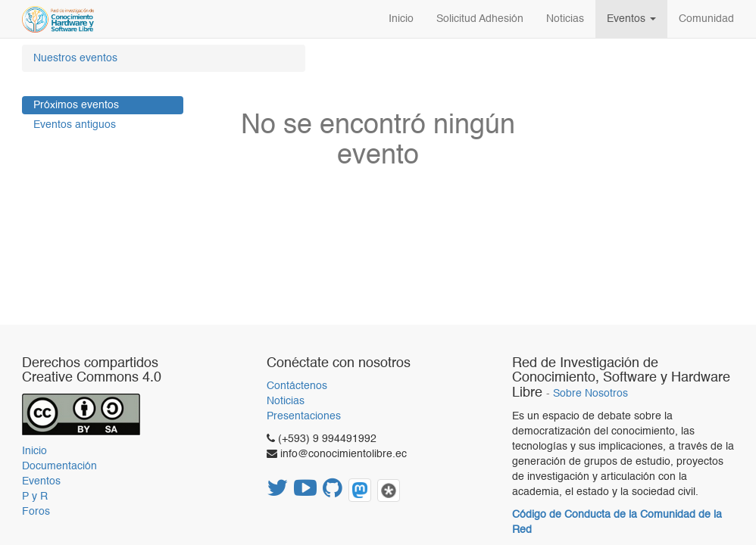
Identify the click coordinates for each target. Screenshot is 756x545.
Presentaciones (304, 416)
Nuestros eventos (75, 58)
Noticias (286, 401)
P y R (35, 497)
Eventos (41, 481)
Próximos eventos (76, 105)
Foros (36, 512)
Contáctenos (297, 386)
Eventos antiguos (75, 125)
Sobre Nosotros (590, 394)
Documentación (59, 466)
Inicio (34, 451)
